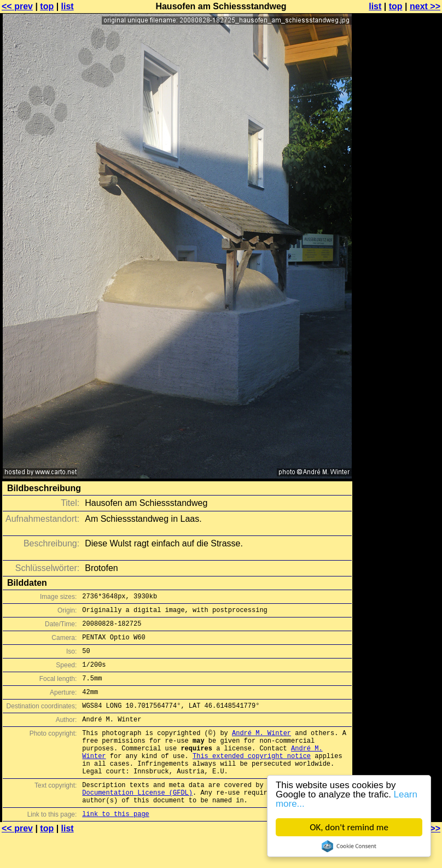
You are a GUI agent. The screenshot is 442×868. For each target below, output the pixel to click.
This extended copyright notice (252, 779)
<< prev (17, 6)
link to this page (115, 846)
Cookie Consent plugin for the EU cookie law (349, 846)
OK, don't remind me (349, 827)
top (47, 6)
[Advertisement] (398, 141)
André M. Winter (261, 751)
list (68, 6)
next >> (425, 6)
